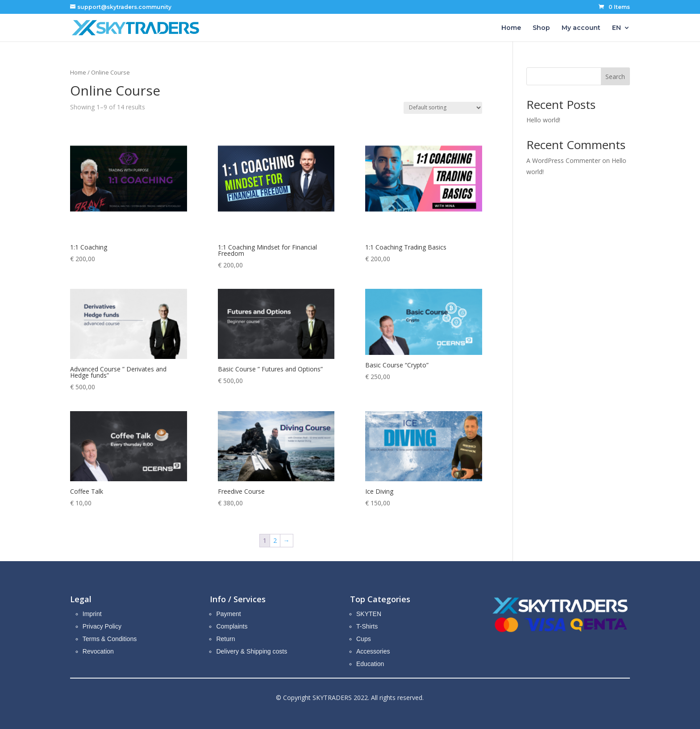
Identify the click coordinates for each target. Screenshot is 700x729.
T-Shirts (367, 626)
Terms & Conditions (110, 639)
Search (615, 77)
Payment (228, 614)
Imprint (92, 614)
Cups (364, 639)
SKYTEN (369, 614)
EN (617, 28)
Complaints (232, 626)
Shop (541, 28)
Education (370, 664)
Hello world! (543, 120)
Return (225, 639)
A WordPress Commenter (563, 160)
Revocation (98, 651)
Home (511, 28)
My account (581, 28)
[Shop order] (443, 108)
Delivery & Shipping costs (252, 651)
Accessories (373, 651)
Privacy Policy (102, 626)
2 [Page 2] (275, 540)
